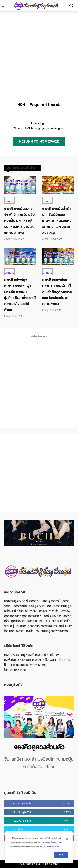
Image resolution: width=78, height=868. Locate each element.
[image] (39, 717)
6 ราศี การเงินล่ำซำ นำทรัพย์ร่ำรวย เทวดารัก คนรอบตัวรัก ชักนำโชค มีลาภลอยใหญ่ (57, 221)
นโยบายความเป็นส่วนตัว (50, 843)
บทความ (9, 201)
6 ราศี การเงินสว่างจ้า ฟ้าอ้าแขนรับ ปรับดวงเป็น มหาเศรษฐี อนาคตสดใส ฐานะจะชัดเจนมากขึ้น (19, 221)
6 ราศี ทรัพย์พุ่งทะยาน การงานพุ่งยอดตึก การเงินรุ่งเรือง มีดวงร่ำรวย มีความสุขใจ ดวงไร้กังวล (20, 295)
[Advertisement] (39, 52)
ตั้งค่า (57, 847)
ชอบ (69, 803)
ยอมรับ (61, 855)
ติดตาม (67, 812)
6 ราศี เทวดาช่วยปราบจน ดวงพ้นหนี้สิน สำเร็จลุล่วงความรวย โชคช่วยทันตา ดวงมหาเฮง (57, 292)
